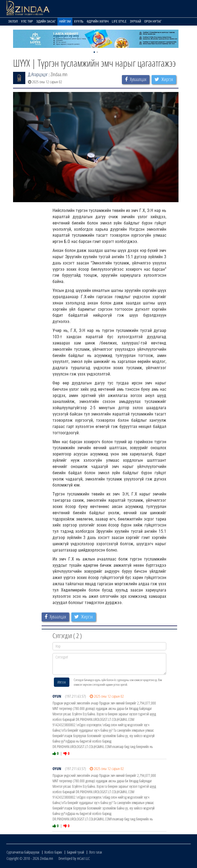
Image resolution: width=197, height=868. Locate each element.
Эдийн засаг (46, 21)
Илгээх (62, 682)
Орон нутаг (153, 21)
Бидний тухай (76, 852)
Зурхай (135, 21)
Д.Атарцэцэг (38, 74)
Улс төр (27, 21)
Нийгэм (65, 21)
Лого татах (96, 852)
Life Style (119, 21)
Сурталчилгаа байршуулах (23, 852)
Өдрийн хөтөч (98, 21)
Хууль (79, 21)
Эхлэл (13, 21)
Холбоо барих (53, 852)
